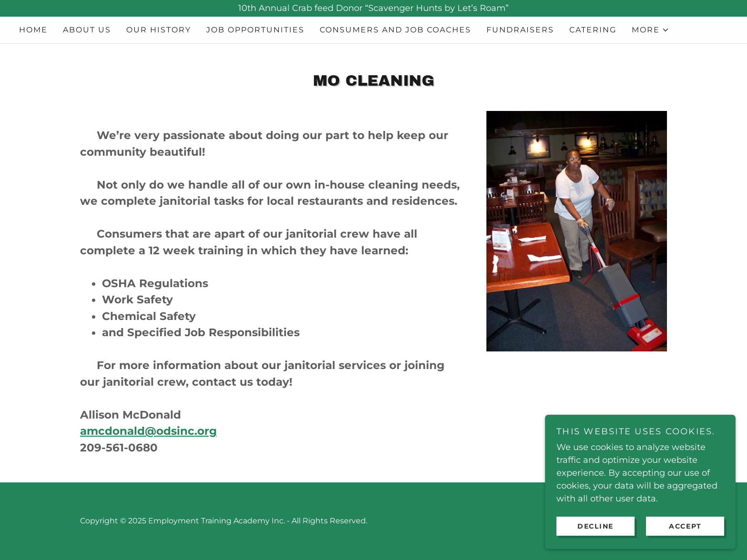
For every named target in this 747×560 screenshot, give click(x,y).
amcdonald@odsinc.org (148, 431)
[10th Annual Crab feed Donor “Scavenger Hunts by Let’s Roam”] (373, 8)
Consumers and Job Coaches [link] (395, 30)
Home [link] (33, 30)
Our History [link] (159, 30)
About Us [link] (87, 30)
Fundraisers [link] (520, 30)
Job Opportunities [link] (255, 30)
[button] (651, 30)
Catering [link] (593, 30)
